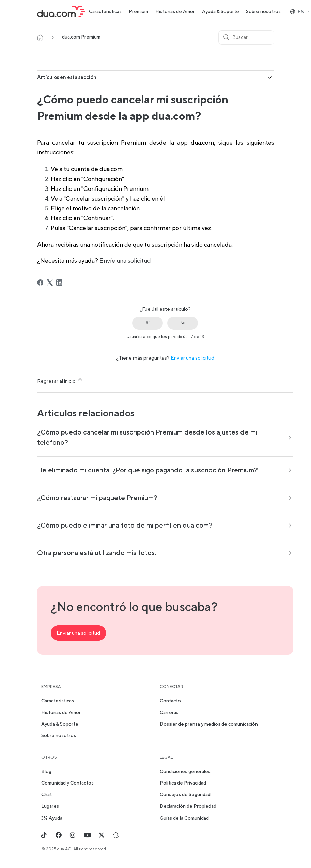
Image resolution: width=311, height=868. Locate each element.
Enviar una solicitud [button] (78, 633)
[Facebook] (40, 283)
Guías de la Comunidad (184, 818)
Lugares (50, 806)
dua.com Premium (81, 37)
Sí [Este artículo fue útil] (148, 323)
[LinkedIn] (59, 283)
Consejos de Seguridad (185, 795)
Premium (138, 12)
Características (105, 12)
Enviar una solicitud (192, 358)
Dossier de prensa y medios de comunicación (209, 724)
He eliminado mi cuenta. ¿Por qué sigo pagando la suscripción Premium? (147, 470)
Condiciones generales (185, 772)
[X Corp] (50, 283)
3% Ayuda (52, 818)
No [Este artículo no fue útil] (183, 323)
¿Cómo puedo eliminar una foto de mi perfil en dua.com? (125, 526)
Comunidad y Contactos (67, 783)
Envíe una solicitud (125, 261)
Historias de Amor (175, 12)
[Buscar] (246, 37)
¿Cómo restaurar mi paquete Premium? (97, 498)
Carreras (169, 713)
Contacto (170, 701)
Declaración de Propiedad (188, 806)
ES (300, 12)
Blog (46, 772)
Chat (46, 795)
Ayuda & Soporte (221, 12)
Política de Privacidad (183, 783)
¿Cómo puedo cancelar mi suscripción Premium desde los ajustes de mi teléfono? (147, 438)
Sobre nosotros (263, 12)
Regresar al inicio (60, 380)
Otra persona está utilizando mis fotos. (97, 553)
